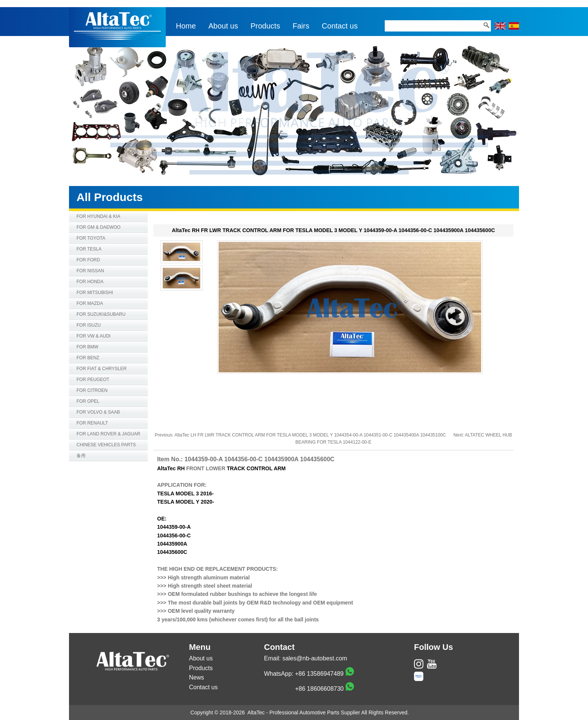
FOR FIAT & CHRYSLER (101, 369)
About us (223, 26)
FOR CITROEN (92, 390)
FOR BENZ (88, 358)
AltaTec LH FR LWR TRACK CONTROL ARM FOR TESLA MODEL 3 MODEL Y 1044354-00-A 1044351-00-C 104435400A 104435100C (310, 435)
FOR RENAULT (92, 423)
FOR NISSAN (90, 271)
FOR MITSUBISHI (95, 292)
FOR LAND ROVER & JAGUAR (108, 434)
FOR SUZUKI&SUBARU (101, 314)
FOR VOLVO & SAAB (98, 412)
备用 (81, 456)
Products (265, 26)
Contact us (340, 26)
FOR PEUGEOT (93, 379)
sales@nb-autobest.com (315, 658)
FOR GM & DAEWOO (98, 227)
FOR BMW (87, 347)
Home (186, 26)
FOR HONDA (90, 282)
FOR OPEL (88, 401)
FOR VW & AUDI (94, 336)
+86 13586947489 (319, 674)
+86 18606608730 (319, 689)
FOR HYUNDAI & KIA (98, 216)
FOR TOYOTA (91, 238)
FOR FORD (88, 260)
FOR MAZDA (90, 303)
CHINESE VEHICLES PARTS (106, 445)
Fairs (301, 26)
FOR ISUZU (89, 325)
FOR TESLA (89, 249)
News (196, 677)
